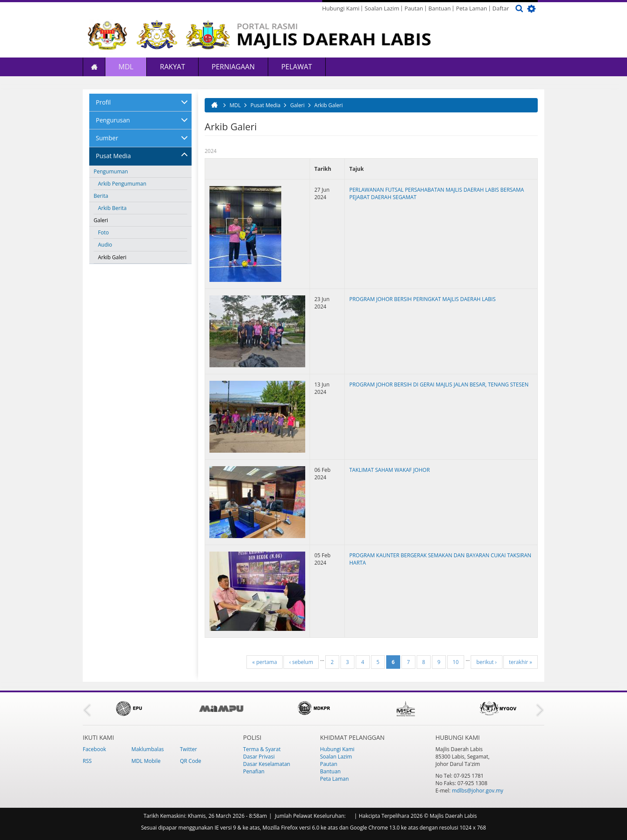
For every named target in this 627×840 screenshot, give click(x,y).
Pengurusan (113, 120)
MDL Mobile (146, 761)
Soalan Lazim (382, 8)
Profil (103, 102)
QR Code (190, 761)
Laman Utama (94, 67)
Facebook (94, 749)
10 (456, 662)
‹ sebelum (301, 662)
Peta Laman (472, 8)
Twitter (188, 749)
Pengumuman (111, 171)
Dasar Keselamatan (266, 764)
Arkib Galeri (112, 257)
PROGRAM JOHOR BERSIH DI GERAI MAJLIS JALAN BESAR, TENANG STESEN (439, 384)
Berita (101, 196)
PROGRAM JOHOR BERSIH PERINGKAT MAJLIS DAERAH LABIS (422, 299)
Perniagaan (233, 67)
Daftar (501, 8)
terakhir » (521, 662)
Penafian (254, 771)
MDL (126, 67)
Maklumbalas (148, 749)
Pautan (414, 8)
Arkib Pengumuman (122, 184)
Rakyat (172, 67)
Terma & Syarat (262, 749)
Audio (105, 245)
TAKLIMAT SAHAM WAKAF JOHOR (389, 470)
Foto (103, 232)
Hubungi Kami (341, 8)
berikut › (487, 662)
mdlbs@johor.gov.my (478, 791)
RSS (87, 761)
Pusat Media (113, 156)
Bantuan (440, 8)
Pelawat (297, 67)
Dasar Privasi (259, 757)
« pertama (265, 662)
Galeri (101, 220)
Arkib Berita (112, 208)
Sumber (107, 138)
